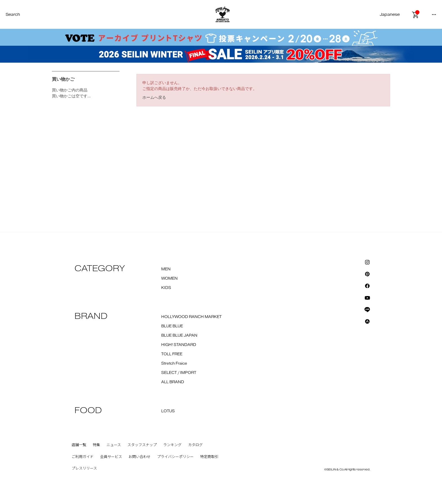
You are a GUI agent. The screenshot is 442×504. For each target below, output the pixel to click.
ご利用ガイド (83, 457)
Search (13, 15)
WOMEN (169, 279)
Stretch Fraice (174, 363)
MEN (166, 269)
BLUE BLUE (172, 326)
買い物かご (63, 79)
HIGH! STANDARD (179, 345)
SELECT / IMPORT (179, 373)
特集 (96, 445)
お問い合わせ (140, 457)
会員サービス (111, 457)
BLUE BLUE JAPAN (179, 336)
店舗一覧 (79, 445)
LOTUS (168, 411)
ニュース (114, 445)
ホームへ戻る (154, 97)
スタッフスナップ (142, 445)
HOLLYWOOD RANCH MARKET (191, 317)
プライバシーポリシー (175, 457)
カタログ (195, 445)
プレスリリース (84, 468)
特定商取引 (209, 457)
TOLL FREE (172, 354)
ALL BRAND (173, 382)
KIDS (166, 288)
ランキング (172, 445)
